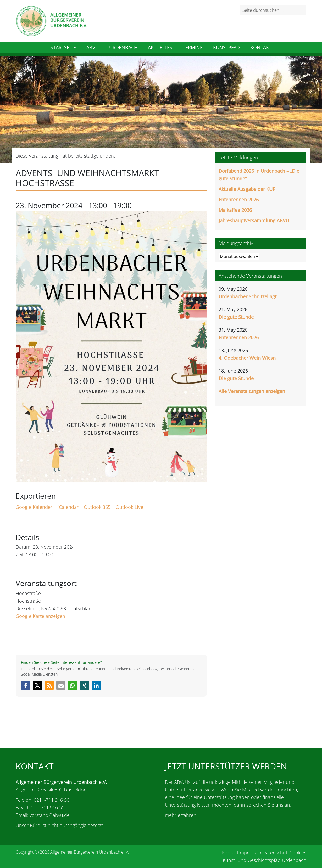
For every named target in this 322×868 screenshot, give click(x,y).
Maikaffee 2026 (235, 210)
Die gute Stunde (236, 317)
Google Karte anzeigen (40, 616)
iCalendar (68, 507)
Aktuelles (160, 47)
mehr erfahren (181, 815)
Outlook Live (129, 507)
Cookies (298, 853)
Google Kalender (34, 507)
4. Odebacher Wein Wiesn (247, 358)
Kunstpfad (226, 47)
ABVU (93, 47)
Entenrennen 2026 (239, 200)
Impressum (251, 853)
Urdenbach (123, 47)
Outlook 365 (97, 507)
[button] (26, 685)
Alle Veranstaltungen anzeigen (252, 391)
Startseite (63, 47)
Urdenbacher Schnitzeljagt (248, 296)
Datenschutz (276, 853)
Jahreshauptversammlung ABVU (254, 220)
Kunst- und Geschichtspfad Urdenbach (265, 860)
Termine (193, 47)
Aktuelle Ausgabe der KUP (247, 189)
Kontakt (261, 47)
